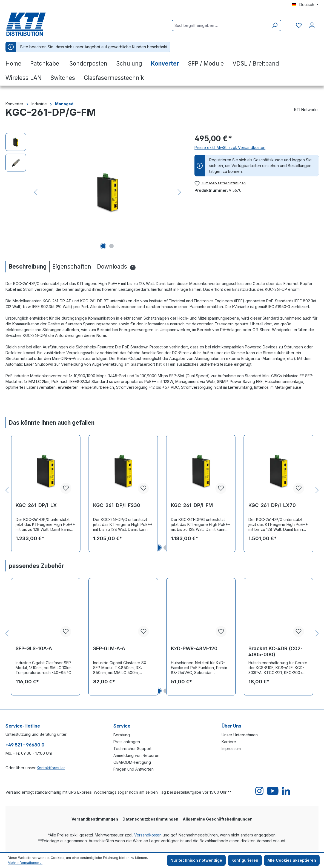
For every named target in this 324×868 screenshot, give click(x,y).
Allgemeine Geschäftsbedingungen (218, 819)
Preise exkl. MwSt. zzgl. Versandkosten (230, 147)
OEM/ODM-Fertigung (132, 762)
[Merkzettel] (299, 25)
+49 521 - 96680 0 (25, 745)
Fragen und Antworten (134, 769)
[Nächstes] (179, 192)
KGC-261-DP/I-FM (192, 505)
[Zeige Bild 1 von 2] (103, 246)
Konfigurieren (245, 860)
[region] (94, 192)
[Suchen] (275, 25)
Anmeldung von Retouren (136, 755)
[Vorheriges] (36, 192)
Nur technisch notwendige (196, 860)
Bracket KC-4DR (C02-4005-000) (276, 651)
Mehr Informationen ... (25, 863)
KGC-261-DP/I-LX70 (272, 505)
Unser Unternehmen (240, 735)
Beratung (122, 735)
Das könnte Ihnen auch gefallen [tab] (52, 423)
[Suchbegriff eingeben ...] (220, 25)
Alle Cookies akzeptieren (292, 860)
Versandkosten (148, 835)
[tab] (27, 267)
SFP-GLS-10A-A (34, 648)
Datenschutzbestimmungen (150, 819)
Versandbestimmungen (95, 819)
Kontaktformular (51, 768)
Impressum (231, 749)
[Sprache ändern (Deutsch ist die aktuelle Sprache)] (305, 5)
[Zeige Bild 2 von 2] (111, 246)
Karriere (229, 742)
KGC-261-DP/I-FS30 (117, 505)
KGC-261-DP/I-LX (36, 505)
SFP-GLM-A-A (109, 648)
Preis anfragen (127, 742)
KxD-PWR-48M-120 (194, 648)
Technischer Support (132, 749)
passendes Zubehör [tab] (36, 566)
